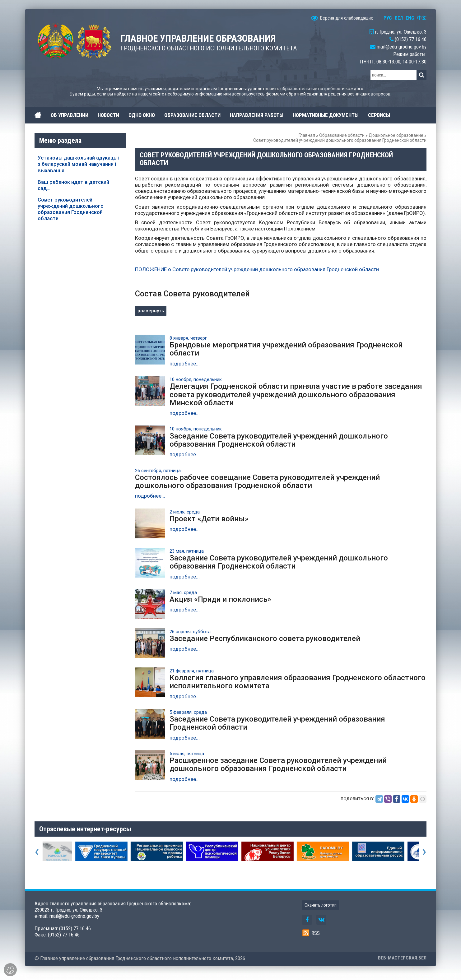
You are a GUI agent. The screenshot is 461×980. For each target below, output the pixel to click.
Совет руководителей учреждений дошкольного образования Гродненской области (71, 209)
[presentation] (37, 851)
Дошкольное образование (396, 135)
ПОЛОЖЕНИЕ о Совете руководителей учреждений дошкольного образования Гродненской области (257, 269)
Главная (307, 135)
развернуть (151, 311)
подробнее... (185, 364)
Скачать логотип (321, 905)
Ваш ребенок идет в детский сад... (73, 185)
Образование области (342, 135)
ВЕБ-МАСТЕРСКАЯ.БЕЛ (402, 958)
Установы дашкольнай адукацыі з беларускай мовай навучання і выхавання (78, 164)
